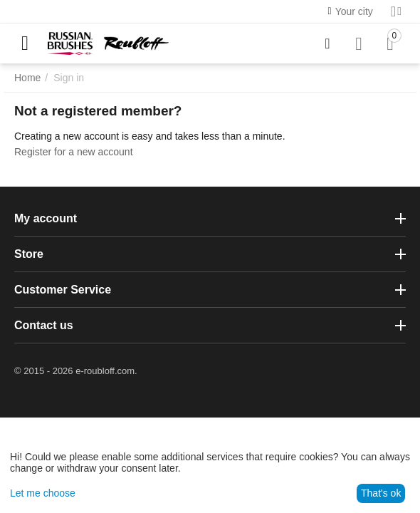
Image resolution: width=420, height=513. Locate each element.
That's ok (381, 493)
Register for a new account (74, 152)
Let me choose (43, 493)
